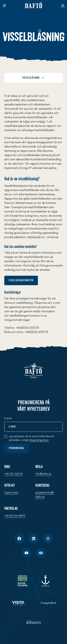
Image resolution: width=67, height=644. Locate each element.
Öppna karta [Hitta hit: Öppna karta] (11, 493)
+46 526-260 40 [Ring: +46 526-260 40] (13, 474)
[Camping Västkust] (49, 603)
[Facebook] (19, 539)
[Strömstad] (45, 581)
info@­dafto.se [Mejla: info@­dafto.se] (43, 474)
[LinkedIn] (34, 539)
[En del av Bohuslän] (34, 622)
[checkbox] (6, 436)
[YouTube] (26, 553)
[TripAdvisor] (41, 553)
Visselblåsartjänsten (21, 280)
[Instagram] (48, 539)
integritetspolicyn (39, 440)
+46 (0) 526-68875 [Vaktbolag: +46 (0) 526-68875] (15, 516)
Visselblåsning (33, 78)
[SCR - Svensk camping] (22, 581)
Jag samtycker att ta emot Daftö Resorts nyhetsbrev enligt (31, 438)
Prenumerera (16, 448)
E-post (8, 418)
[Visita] (19, 603)
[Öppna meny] (4, 6)
